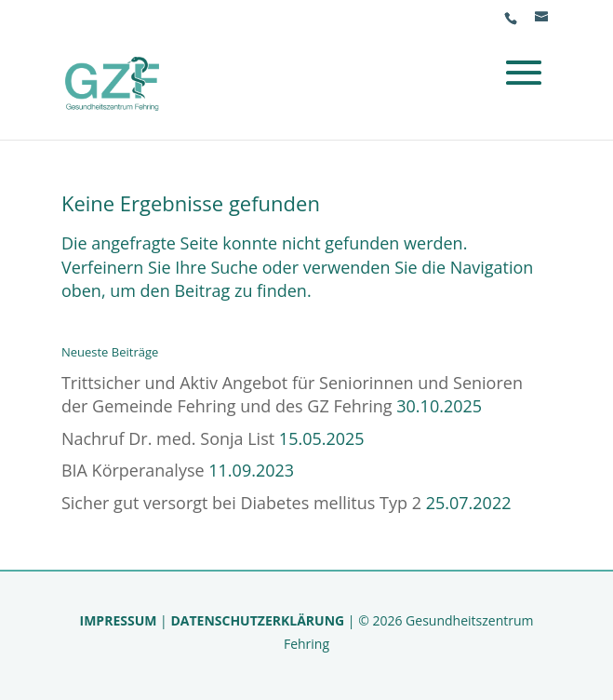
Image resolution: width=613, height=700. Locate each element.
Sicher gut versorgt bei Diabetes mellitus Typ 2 (241, 503)
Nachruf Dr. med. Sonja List (168, 438)
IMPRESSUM (119, 620)
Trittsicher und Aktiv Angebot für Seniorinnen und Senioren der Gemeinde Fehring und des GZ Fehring (292, 395)
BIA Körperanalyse (133, 470)
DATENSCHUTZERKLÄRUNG (257, 620)
